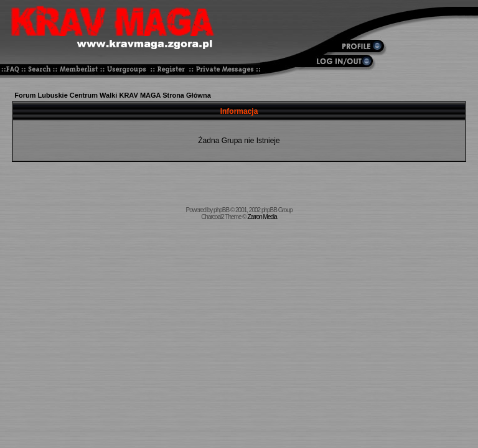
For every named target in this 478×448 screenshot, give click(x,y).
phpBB (221, 210)
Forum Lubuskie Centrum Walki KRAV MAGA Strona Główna (113, 95)
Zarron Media (262, 217)
